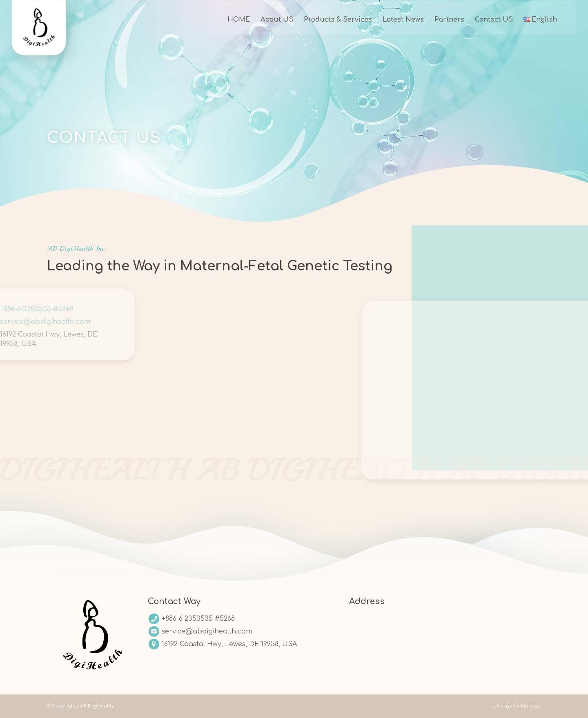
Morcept (531, 706)
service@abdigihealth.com (207, 631)
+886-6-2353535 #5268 (198, 619)
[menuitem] (228, 27)
